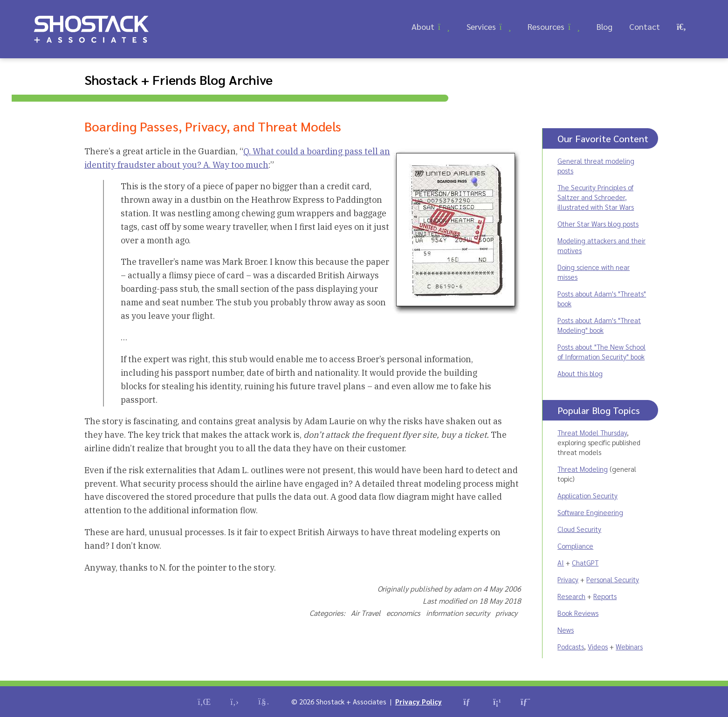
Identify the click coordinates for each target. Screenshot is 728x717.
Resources (546, 26)
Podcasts (571, 646)
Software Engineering (590, 512)
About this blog (580, 373)
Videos (598, 646)
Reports (605, 596)
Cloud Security (579, 529)
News (566, 630)
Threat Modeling (583, 469)
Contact (645, 26)
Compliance (575, 546)
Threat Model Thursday (592, 432)
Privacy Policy (419, 701)
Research (571, 596)
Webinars (629, 646)
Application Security (587, 495)
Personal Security (613, 579)
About (423, 26)
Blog (604, 26)
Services (481, 26)
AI (561, 562)
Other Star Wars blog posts (598, 224)
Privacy (568, 579)
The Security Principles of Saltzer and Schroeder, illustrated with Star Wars (596, 197)
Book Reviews (578, 613)
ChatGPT (585, 562)
